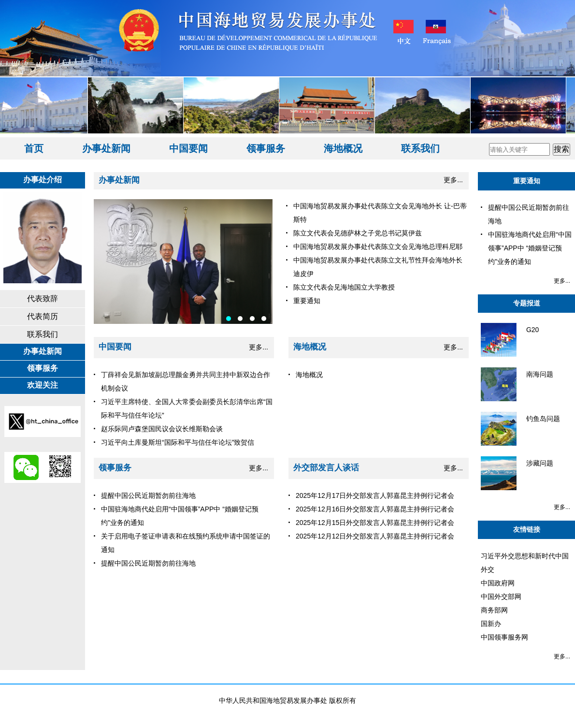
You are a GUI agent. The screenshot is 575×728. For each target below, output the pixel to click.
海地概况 (343, 148)
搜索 (561, 149)
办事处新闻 (106, 148)
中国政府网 (498, 583)
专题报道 (527, 303)
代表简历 (43, 316)
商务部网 (494, 610)
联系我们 (420, 148)
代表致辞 (43, 298)
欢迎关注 (43, 385)
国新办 (491, 624)
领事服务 (266, 148)
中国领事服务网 (504, 637)
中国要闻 (188, 148)
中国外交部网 (501, 597)
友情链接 (527, 529)
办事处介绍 (43, 180)
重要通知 (527, 181)
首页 (34, 148)
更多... (453, 180)
